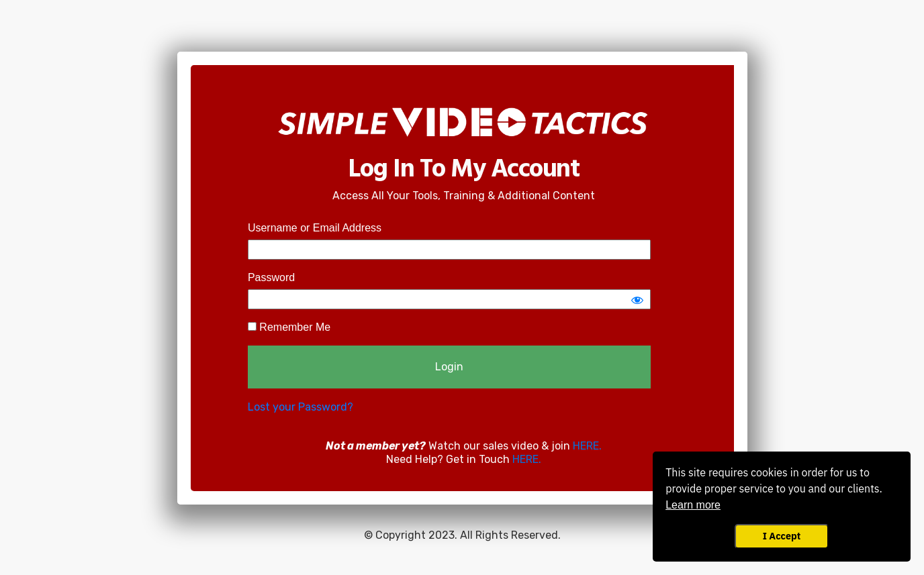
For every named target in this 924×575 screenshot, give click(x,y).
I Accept (782, 536)
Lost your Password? (301, 407)
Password (271, 277)
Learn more (693, 505)
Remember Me (289, 327)
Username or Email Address (315, 228)
